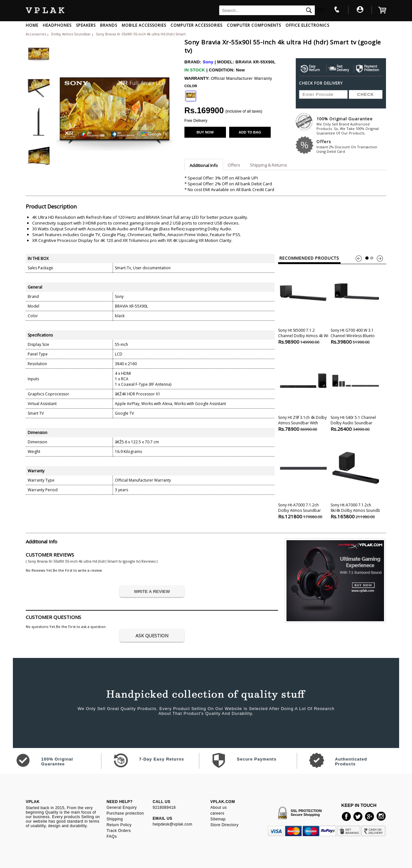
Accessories (36, 34)
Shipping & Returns (268, 165)
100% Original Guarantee (351, 126)
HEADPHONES (57, 25)
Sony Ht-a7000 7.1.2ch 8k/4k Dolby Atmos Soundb (356, 479)
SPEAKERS (86, 25)
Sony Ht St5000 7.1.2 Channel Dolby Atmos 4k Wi (303, 305)
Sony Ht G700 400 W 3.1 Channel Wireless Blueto (356, 305)
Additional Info (204, 165)
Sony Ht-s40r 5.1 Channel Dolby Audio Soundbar (356, 392)
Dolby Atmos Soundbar (71, 34)
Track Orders (119, 831)
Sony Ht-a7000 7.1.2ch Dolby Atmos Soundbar (303, 479)
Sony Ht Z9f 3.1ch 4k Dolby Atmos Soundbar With (303, 392)
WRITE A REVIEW (152, 591)
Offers (351, 146)
